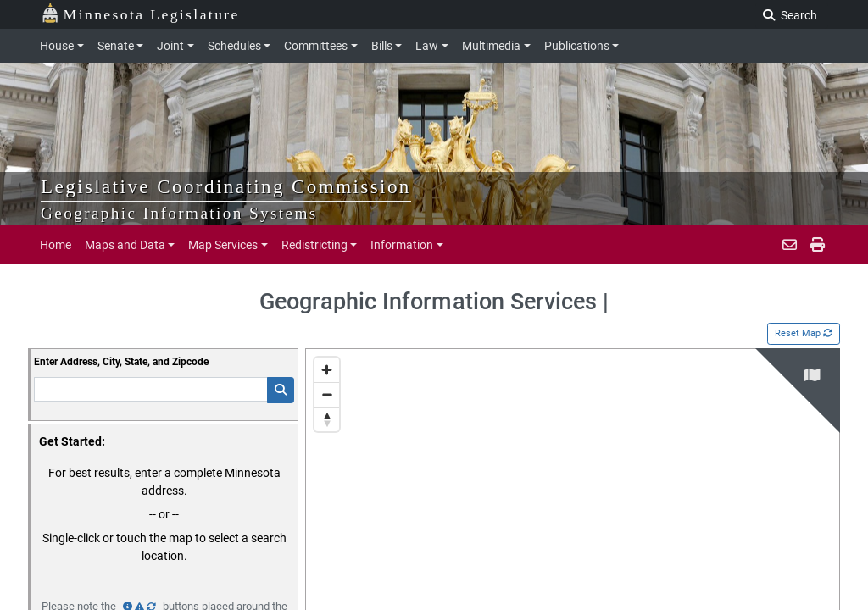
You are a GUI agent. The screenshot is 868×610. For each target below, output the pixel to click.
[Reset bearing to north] (327, 419)
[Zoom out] (327, 394)
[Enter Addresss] (151, 389)
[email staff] (790, 245)
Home (56, 245)
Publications (577, 46)
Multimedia (491, 46)
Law (427, 46)
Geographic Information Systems (179, 213)
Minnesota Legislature (140, 13)
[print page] (816, 245)
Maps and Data (125, 245)
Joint (170, 46)
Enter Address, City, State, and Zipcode (121, 362)
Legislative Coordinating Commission (226, 186)
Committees (316, 46)
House (57, 46)
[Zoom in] (327, 370)
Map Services (223, 245)
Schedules (234, 46)
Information (402, 245)
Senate (116, 46)
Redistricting (314, 245)
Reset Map (804, 333)
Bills (382, 46)
